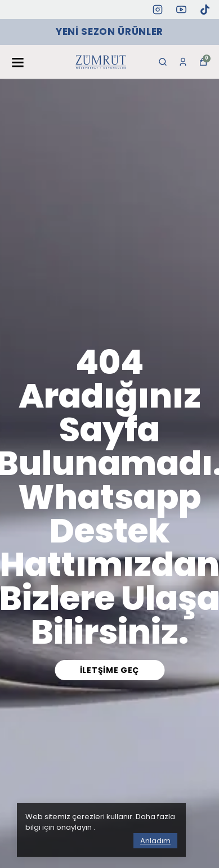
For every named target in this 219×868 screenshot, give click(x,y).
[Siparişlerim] (183, 62)
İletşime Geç (109, 670)
